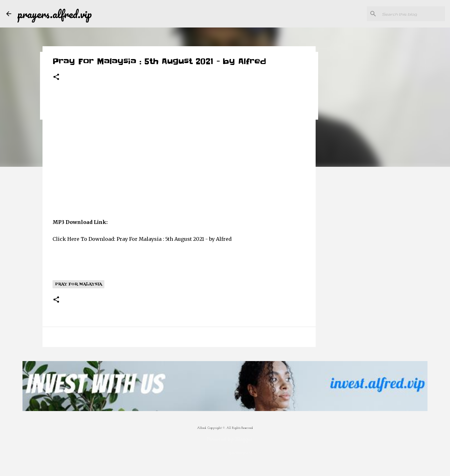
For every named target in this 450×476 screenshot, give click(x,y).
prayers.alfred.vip (55, 14)
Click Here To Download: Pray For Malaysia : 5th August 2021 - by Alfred (142, 239)
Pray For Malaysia (78, 284)
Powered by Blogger (225, 440)
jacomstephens (240, 453)
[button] (56, 77)
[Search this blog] (412, 14)
